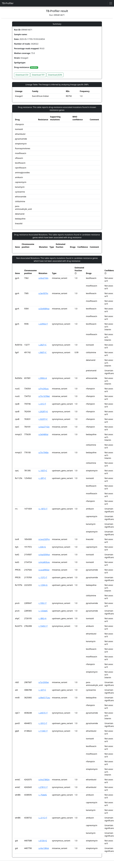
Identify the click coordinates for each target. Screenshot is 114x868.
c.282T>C (43, 345)
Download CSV (22, 75)
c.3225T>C (43, 419)
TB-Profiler (8, 3)
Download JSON (55, 75)
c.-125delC (43, 611)
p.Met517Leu (44, 698)
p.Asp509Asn (44, 555)
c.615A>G (43, 841)
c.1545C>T (43, 626)
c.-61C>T (42, 404)
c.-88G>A (43, 618)
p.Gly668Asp (44, 309)
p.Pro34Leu (44, 389)
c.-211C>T (43, 818)
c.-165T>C (43, 471)
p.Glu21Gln (43, 278)
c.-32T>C (42, 690)
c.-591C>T (43, 723)
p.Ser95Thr (43, 293)
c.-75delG (43, 795)
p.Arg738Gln (44, 780)
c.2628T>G (43, 412)
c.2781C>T (43, 787)
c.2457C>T (43, 713)
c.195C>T (43, 603)
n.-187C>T (43, 509)
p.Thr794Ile (44, 452)
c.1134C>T (43, 731)
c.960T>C (43, 352)
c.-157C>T (43, 577)
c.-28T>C (42, 478)
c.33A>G (42, 547)
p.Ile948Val (43, 434)
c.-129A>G (43, 585)
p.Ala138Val (44, 848)
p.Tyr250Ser (44, 682)
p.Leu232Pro (44, 539)
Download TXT (38, 75)
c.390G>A (43, 378)
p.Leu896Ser (44, 570)
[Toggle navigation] (111, 3)
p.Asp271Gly (44, 427)
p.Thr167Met (44, 396)
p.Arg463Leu (44, 562)
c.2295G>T (43, 324)
